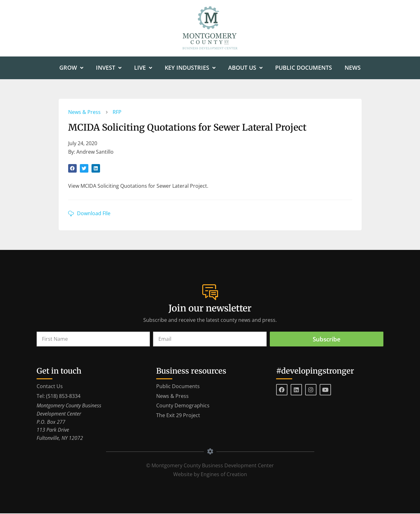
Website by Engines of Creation (210, 475)
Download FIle (94, 214)
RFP (117, 112)
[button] (72, 169)
